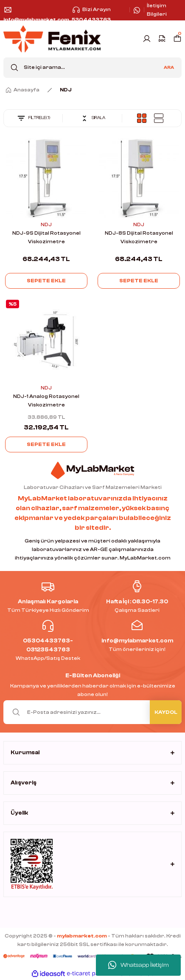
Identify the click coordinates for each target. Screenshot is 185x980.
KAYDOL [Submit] (166, 712)
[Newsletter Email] (92, 712)
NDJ (66, 90)
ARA (169, 68)
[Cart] (177, 39)
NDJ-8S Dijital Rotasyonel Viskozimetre (139, 237)
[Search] (92, 68)
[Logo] (52, 39)
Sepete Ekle (46, 281)
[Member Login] (147, 39)
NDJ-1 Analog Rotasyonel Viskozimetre (46, 401)
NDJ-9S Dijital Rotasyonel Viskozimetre (46, 237)
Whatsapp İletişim (139, 965)
